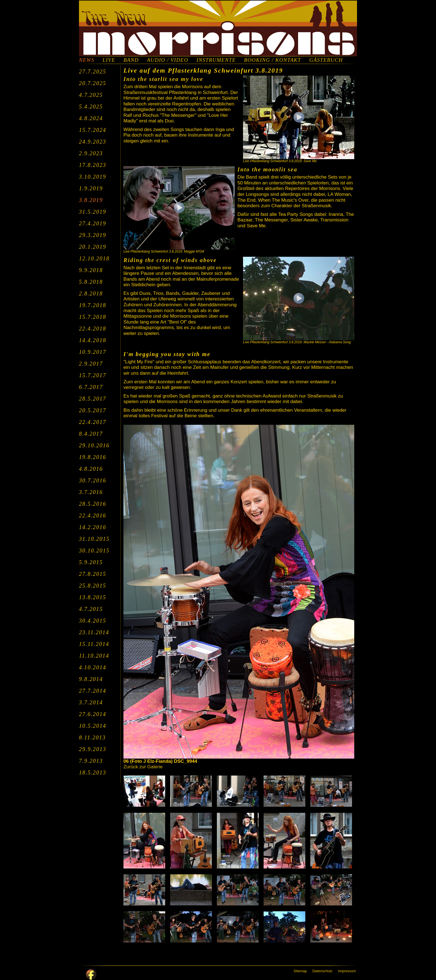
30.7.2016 (93, 480)
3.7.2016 (91, 492)
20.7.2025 (93, 83)
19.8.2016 (93, 457)
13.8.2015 (93, 597)
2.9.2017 (91, 364)
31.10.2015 (94, 539)
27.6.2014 (93, 714)
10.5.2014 (93, 726)
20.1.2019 (93, 247)
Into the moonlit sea (267, 169)
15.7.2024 (93, 130)
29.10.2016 (94, 445)
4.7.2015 (91, 609)
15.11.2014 (94, 644)
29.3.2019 (93, 235)
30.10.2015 (94, 551)
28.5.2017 (93, 399)
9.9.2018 (91, 270)
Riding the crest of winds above (170, 260)
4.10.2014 (93, 667)
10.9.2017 (93, 352)
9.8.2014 (91, 679)
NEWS (87, 60)
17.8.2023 (93, 165)
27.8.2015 (93, 574)
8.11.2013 (92, 737)
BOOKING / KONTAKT (273, 60)
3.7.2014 (91, 702)
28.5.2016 (93, 504)
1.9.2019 (91, 188)
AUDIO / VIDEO (168, 60)
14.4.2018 (93, 340)
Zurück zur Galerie (143, 767)
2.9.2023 (91, 153)
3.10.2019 (93, 177)
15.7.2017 (93, 375)
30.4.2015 (93, 621)
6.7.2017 (91, 387)
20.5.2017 (93, 410)
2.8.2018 (91, 293)
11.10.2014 (94, 656)
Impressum (347, 971)
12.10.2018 (94, 258)
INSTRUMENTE (216, 60)
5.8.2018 (91, 282)
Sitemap (300, 971)
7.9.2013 (91, 761)
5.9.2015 (91, 562)
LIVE (109, 60)
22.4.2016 (93, 515)
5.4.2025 (91, 107)
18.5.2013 (93, 772)
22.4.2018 (93, 329)
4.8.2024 (91, 118)
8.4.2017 (91, 434)
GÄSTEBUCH (326, 60)
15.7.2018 (93, 317)
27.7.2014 (93, 691)
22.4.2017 (93, 422)
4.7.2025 (91, 95)
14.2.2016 (93, 527)
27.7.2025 (93, 71)
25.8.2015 (93, 586)
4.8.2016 (91, 469)
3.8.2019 (91, 200)
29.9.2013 (93, 749)
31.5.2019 (93, 212)
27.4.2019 (93, 223)
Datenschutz (322, 971)
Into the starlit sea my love (163, 79)
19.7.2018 (93, 305)
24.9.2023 (93, 142)
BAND (131, 60)
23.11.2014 (94, 632)
